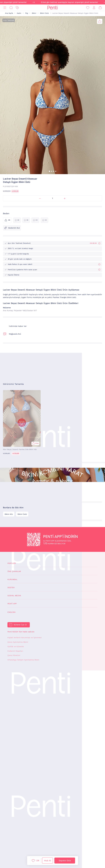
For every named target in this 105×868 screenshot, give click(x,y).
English (11, 612)
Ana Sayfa (9, 13)
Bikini (34, 13)
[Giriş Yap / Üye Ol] (94, 8)
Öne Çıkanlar (14, 571)
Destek (11, 588)
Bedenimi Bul (12, 228)
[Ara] (11, 8)
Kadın (19, 13)
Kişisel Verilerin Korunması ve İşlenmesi (24, 638)
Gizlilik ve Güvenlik (16, 647)
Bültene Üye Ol (20, 625)
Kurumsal (12, 579)
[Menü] (5, 8)
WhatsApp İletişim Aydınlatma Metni (23, 660)
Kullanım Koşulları (15, 651)
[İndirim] (17, 8)
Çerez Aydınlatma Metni (18, 642)
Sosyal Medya (14, 596)
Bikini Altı (9, 514)
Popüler (12, 563)
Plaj (27, 13)
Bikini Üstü (44, 13)
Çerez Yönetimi (14, 655)
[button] (49, 171)
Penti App (12, 604)
